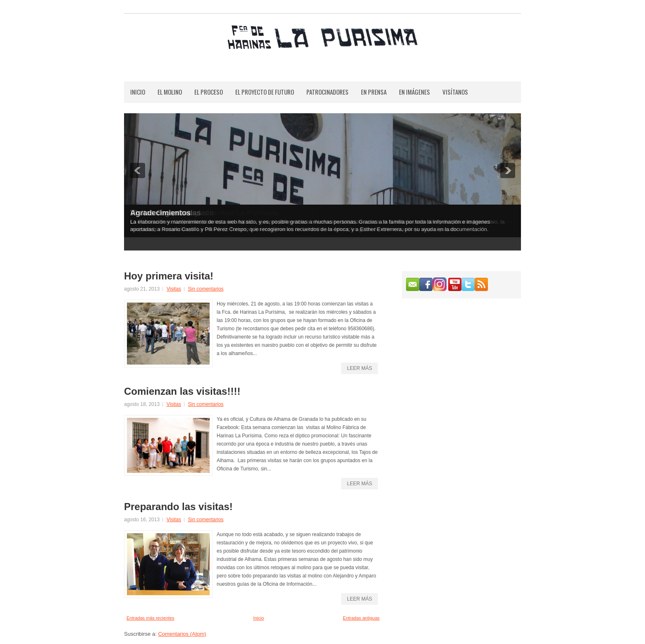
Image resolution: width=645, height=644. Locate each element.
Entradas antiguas (361, 618)
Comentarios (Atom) (182, 634)
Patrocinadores (327, 92)
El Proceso (209, 92)
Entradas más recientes (150, 618)
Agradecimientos (160, 213)
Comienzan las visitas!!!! (182, 391)
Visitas (174, 289)
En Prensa (374, 92)
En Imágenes (414, 92)
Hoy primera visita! (169, 276)
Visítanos (455, 92)
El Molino (170, 92)
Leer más (360, 368)
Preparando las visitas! (178, 507)
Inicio (138, 92)
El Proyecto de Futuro (265, 92)
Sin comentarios (206, 289)
